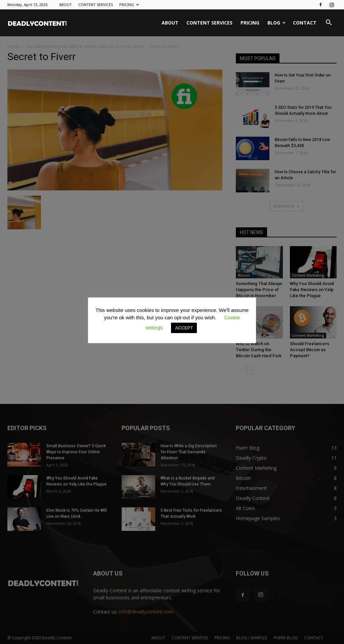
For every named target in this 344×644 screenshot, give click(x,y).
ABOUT (66, 5)
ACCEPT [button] (184, 328)
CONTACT (305, 23)
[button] (329, 23)
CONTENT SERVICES (96, 5)
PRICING (129, 5)
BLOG (276, 23)
